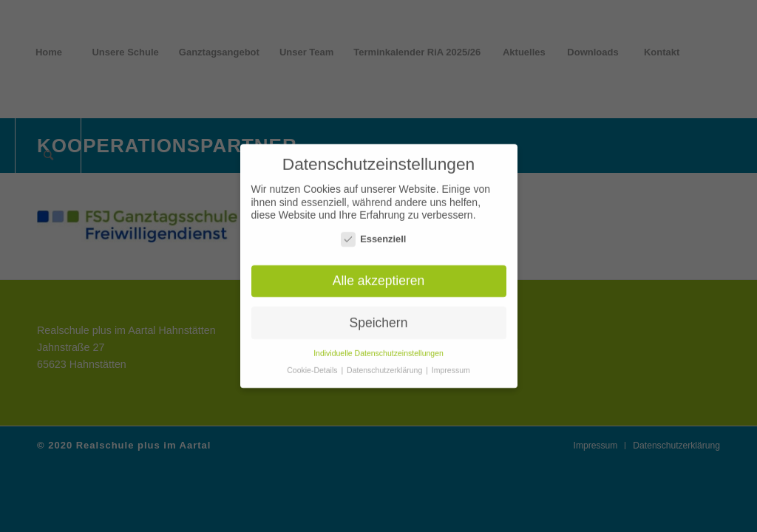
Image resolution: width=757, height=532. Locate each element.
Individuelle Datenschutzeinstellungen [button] (378, 349)
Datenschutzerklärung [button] (386, 366)
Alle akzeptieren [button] (379, 276)
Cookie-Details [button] (313, 366)
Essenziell (373, 235)
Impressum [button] (451, 366)
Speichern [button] (379, 318)
